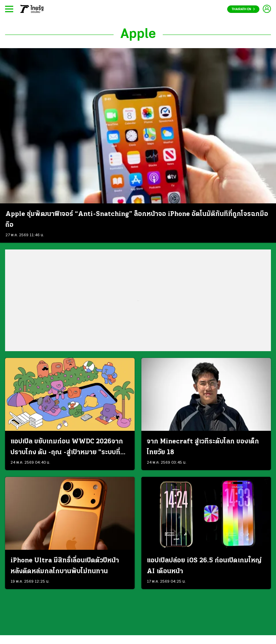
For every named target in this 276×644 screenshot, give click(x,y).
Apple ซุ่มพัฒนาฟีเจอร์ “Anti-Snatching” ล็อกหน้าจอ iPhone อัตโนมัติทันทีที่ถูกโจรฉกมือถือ (137, 220)
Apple (138, 35)
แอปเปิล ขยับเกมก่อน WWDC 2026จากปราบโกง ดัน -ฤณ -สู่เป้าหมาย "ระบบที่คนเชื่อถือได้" (70, 448)
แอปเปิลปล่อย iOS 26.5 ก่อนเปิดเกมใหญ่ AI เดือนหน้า (204, 566)
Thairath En (243, 9)
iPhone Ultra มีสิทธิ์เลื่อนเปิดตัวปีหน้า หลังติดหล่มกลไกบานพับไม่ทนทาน (65, 566)
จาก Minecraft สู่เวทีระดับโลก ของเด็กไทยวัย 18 (203, 447)
